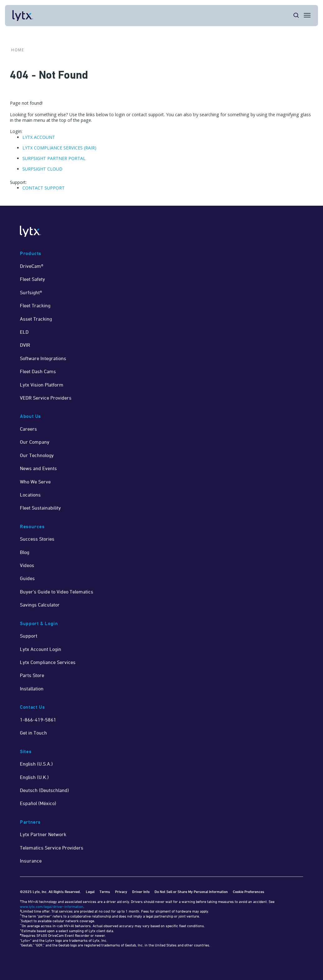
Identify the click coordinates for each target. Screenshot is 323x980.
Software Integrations (43, 358)
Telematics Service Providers (52, 848)
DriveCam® (32, 266)
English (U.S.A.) (36, 764)
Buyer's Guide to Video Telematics (57, 592)
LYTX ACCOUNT (39, 137)
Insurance (31, 861)
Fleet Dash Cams (38, 371)
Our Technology (37, 455)
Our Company (35, 442)
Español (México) (38, 803)
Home (18, 50)
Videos (27, 565)
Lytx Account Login (41, 649)
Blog (25, 552)
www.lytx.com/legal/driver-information (52, 907)
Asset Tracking (36, 319)
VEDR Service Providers (46, 398)
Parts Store (32, 675)
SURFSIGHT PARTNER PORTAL (54, 158)
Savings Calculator (40, 605)
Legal (90, 892)
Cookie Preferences (249, 892)
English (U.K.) (34, 777)
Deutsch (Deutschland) (44, 790)
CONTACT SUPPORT (44, 188)
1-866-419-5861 (38, 720)
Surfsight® (31, 292)
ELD (24, 332)
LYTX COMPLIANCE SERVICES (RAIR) (59, 148)
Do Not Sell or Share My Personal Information (191, 892)
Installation (32, 689)
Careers (28, 429)
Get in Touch (33, 733)
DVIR (25, 345)
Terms (105, 892)
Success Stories (37, 539)
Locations (30, 495)
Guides (27, 578)
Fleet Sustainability (40, 508)
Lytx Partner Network (43, 834)
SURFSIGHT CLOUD (42, 169)
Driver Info (141, 892)
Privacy (121, 892)
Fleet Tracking (35, 305)
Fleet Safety (32, 279)
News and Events (38, 468)
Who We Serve (35, 482)
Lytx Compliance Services (48, 662)
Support (29, 636)
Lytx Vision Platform (42, 385)
